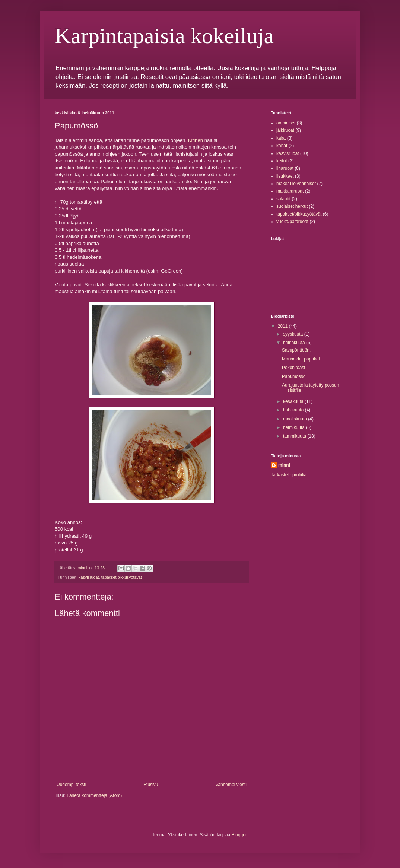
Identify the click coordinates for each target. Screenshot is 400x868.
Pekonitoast (294, 368)
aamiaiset (286, 123)
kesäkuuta (294, 401)
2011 (283, 326)
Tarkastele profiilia (289, 475)
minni (284, 465)
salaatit (283, 199)
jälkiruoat (285, 130)
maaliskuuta (296, 419)
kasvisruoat (89, 577)
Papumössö (294, 376)
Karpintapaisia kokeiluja (164, 36)
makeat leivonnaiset (296, 184)
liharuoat (285, 168)
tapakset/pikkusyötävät (122, 577)
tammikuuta (295, 436)
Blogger (239, 835)
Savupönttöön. (296, 350)
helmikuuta (294, 427)
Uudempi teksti (71, 785)
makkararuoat (290, 191)
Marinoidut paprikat (301, 359)
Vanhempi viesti (231, 785)
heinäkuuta (295, 343)
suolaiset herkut (292, 206)
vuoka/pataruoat (292, 222)
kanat (282, 146)
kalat (281, 138)
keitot (282, 161)
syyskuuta (294, 334)
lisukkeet (285, 176)
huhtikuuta (294, 410)
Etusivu (151, 785)
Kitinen (196, 140)
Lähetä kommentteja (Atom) (94, 795)
